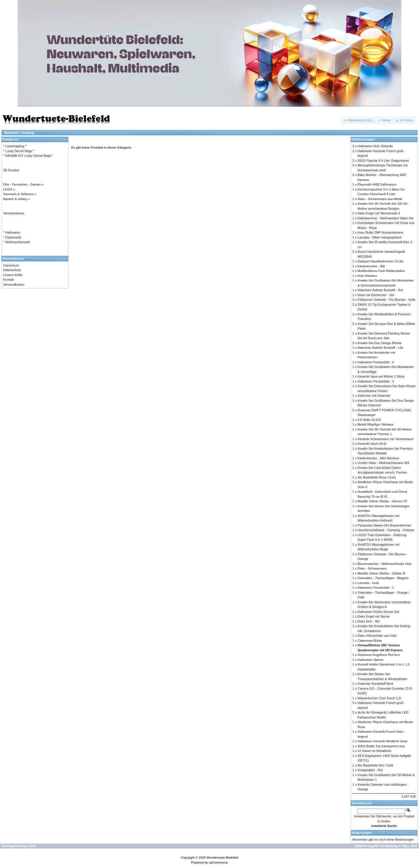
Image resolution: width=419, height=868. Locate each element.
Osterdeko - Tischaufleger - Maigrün (383, 578)
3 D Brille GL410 (369, 420)
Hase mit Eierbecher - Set (376, 295)
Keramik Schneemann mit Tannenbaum (386, 439)
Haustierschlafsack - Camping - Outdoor (386, 530)
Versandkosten (14, 284)
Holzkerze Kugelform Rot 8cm (379, 655)
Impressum (11, 265)
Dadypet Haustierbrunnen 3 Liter (381, 261)
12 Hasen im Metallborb (374, 751)
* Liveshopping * (15, 146)
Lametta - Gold (368, 583)
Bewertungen (362, 833)
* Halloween (12, 232)
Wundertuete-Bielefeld (222, 858)
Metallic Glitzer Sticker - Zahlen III (381, 573)
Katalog (28, 133)
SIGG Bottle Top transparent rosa (381, 746)
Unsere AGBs (13, 275)
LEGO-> (9, 189)
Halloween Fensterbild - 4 (376, 362)
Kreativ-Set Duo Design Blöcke (380, 343)
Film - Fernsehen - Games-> (23, 184)
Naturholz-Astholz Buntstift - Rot (380, 290)
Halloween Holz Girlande (375, 146)
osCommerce (218, 862)
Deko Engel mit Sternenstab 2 (379, 213)
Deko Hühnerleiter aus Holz (377, 636)
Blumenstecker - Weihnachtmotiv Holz (385, 564)
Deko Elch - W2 (369, 621)
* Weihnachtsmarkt (17, 242)
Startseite (11, 133)
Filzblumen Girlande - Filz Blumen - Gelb (386, 300)
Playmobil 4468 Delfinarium (377, 184)
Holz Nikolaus (367, 276)
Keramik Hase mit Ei (372, 444)
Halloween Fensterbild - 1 (376, 588)
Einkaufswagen (363, 139)
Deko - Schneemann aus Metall (380, 199)
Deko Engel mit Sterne (374, 616)
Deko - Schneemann (372, 568)
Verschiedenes (14, 213)
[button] (358, 120)
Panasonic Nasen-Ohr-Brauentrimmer (385, 525)
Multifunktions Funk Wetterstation (381, 271)
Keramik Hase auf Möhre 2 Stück (381, 376)
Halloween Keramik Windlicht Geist (382, 741)
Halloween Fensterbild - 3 (376, 381)
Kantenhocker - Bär (371, 266)
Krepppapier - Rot (370, 770)
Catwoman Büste (370, 641)
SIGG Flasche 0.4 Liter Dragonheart (383, 161)
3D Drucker (11, 170)
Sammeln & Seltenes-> (20, 194)
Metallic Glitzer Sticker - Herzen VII (382, 501)
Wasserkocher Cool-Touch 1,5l (379, 698)
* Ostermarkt (12, 237)
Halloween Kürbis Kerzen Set (378, 612)
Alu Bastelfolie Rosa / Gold (377, 477)
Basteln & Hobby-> (17, 199)
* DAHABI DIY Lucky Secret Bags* (28, 156)
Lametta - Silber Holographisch (380, 237)
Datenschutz (12, 270)
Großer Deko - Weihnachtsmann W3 (384, 463)
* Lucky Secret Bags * (19, 151)
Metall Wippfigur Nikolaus (376, 424)
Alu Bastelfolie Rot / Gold (375, 765)
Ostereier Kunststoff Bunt (375, 684)
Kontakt (9, 280)
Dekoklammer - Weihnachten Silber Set (386, 218)
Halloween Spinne (371, 660)
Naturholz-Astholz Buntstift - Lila (380, 348)
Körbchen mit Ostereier (374, 396)
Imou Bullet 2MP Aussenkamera (380, 232)
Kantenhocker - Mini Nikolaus (378, 458)
